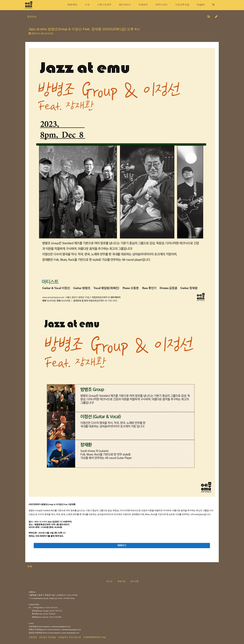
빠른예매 (72, 5)
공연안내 (32, 17)
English (201, 5)
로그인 (109, 581)
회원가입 (121, 581)
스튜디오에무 (104, 5)
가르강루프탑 (182, 5)
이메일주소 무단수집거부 (70, 637)
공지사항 (134, 581)
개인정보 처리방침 (47, 637)
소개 (87, 5)
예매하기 (122, 545)
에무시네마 (161, 5)
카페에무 (143, 5)
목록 (30, 566)
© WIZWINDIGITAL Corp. (95, 637)
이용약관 (33, 637)
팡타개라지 (125, 5)
